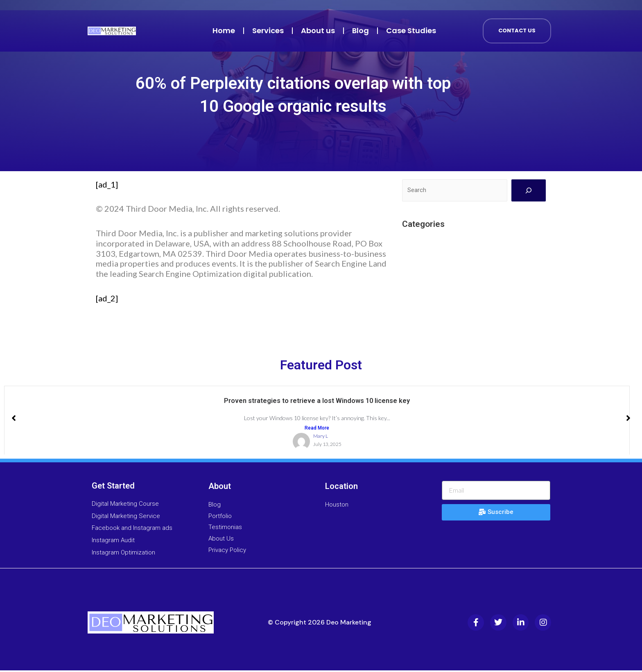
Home (224, 31)
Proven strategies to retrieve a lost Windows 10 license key (317, 401)
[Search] (529, 190)
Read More (317, 429)
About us (318, 31)
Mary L (321, 438)
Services (268, 31)
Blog (361, 31)
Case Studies (411, 31)
